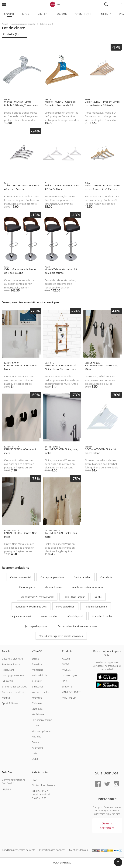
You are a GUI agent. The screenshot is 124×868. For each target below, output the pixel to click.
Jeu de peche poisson (37, 626)
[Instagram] (116, 784)
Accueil (9, 14)
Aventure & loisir (11, 664)
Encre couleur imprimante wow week (78, 626)
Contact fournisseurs (43, 785)
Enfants (105, 14)
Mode (26, 14)
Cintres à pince (27, 587)
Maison (62, 14)
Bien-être (37, 664)
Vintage (43, 14)
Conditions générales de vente (19, 850)
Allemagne (38, 748)
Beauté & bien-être (12, 659)
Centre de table (82, 577)
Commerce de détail (13, 692)
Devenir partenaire (107, 826)
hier (118, 814)
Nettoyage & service (13, 675)
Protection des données (52, 850)
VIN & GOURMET (71, 692)
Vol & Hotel (38, 714)
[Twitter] (107, 784)
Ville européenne (41, 731)
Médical (6, 698)
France (36, 742)
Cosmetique (83, 14)
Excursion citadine (42, 720)
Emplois (6, 789)
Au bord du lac (40, 675)
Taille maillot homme (96, 607)
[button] (118, 862)
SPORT (66, 681)
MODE (66, 664)
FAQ (34, 780)
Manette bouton (53, 587)
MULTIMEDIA (69, 698)
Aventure (37, 698)
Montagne (38, 670)
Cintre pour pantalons (52, 577)
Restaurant (8, 670)
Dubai (35, 759)
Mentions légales (78, 850)
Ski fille (98, 597)
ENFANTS (67, 687)
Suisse (35, 659)
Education (7, 681)
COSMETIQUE (70, 675)
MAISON (67, 670)
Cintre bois (106, 577)
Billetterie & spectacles (14, 687)
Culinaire (37, 703)
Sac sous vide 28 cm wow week (37, 597)
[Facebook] (98, 784)
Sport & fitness (10, 703)
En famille (37, 709)
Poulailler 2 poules (102, 616)
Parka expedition (65, 607)
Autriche (37, 737)
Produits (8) (11, 34)
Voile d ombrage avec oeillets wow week (61, 636)
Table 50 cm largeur (74, 597)
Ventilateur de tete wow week (87, 587)
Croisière (37, 681)
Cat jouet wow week (21, 616)
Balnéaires (38, 687)
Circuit (35, 725)
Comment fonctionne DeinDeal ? (14, 782)
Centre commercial (20, 577)
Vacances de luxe (41, 692)
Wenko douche (49, 616)
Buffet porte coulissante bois (31, 607)
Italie (35, 753)
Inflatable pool (75, 616)
